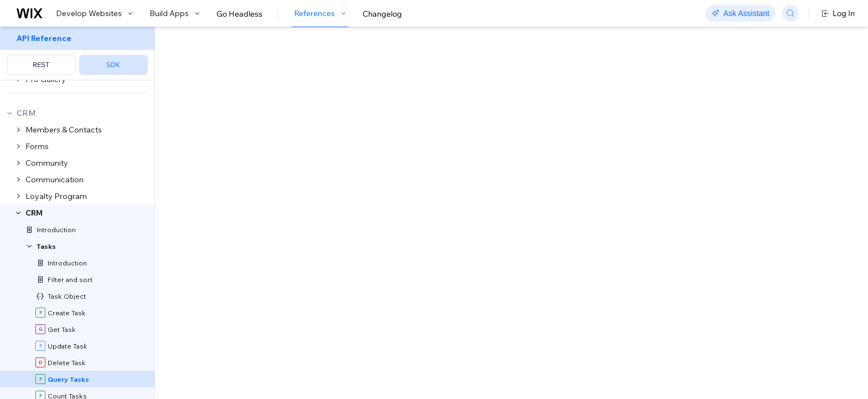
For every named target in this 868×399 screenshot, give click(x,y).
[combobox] (709, 135)
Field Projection (233, 295)
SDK (113, 65)
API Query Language (427, 280)
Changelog (382, 14)
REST (41, 65)
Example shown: (612, 119)
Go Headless (239, 14)
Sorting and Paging (514, 280)
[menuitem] (77, 53)
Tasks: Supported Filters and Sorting (438, 258)
